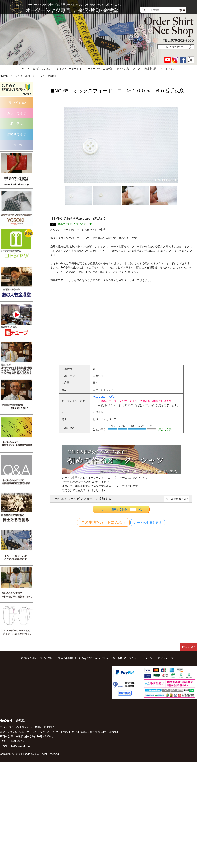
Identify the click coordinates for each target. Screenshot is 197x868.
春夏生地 (16, 145)
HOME (25, 69)
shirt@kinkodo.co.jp (22, 744)
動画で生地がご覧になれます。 (76, 224)
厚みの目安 (165, 429)
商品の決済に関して (114, 656)
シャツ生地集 (23, 76)
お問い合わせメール (176, 47)
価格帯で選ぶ (16, 134)
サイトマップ (168, 69)
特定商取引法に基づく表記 (37, 656)
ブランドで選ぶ (16, 103)
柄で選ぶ (16, 124)
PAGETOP (188, 645)
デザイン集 (123, 69)
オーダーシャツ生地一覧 (99, 69)
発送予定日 (150, 69)
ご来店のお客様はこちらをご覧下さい (77, 656)
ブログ (137, 69)
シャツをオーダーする (69, 69)
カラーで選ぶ (16, 113)
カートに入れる (103, 522)
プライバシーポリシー (142, 656)
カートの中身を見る (148, 522)
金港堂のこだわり (43, 69)
